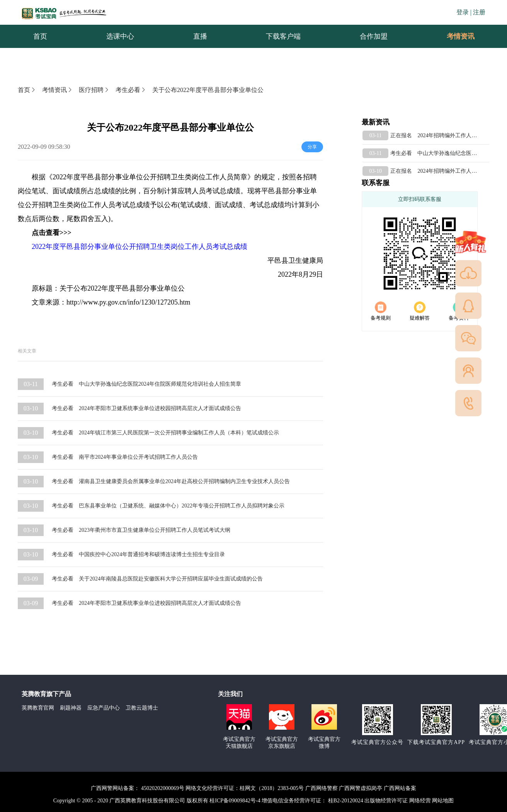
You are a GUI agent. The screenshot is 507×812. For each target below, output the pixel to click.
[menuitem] (460, 36)
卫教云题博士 (142, 708)
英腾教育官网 (38, 708)
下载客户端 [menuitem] (283, 36)
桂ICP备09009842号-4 (235, 801)
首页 (27, 90)
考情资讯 (454, 36)
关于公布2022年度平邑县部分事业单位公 (208, 90)
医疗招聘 (94, 90)
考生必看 (131, 90)
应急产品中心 (104, 708)
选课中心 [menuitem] (120, 36)
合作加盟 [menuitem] (374, 36)
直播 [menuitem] (200, 36)
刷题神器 (71, 708)
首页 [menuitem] (40, 36)
